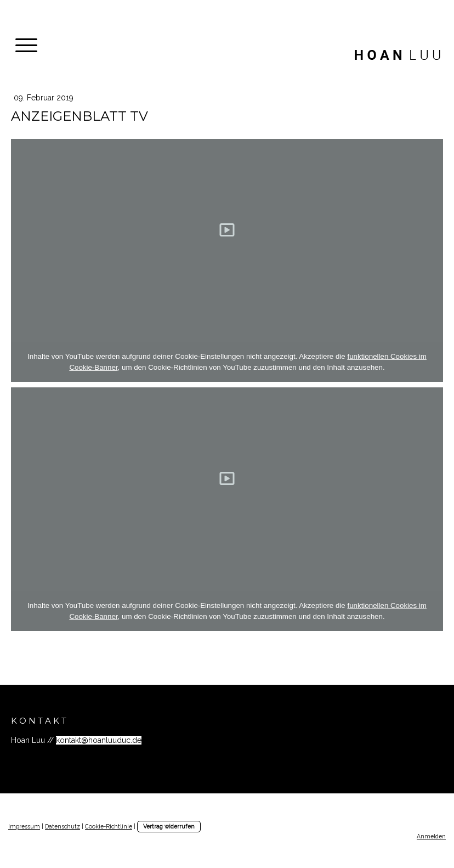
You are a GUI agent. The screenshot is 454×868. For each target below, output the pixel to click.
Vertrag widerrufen (169, 826)
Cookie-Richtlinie (109, 826)
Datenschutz (63, 826)
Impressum (24, 826)
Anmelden (431, 836)
